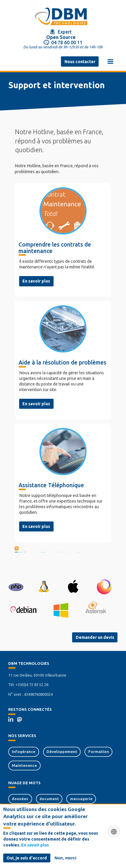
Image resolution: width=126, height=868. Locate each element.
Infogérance (24, 751)
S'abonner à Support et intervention (50, 552)
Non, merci (65, 859)
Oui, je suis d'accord (27, 859)
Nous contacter (80, 62)
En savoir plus (36, 281)
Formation (99, 751)
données (20, 799)
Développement (62, 751)
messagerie (81, 799)
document (49, 799)
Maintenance (24, 765)
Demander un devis (95, 637)
